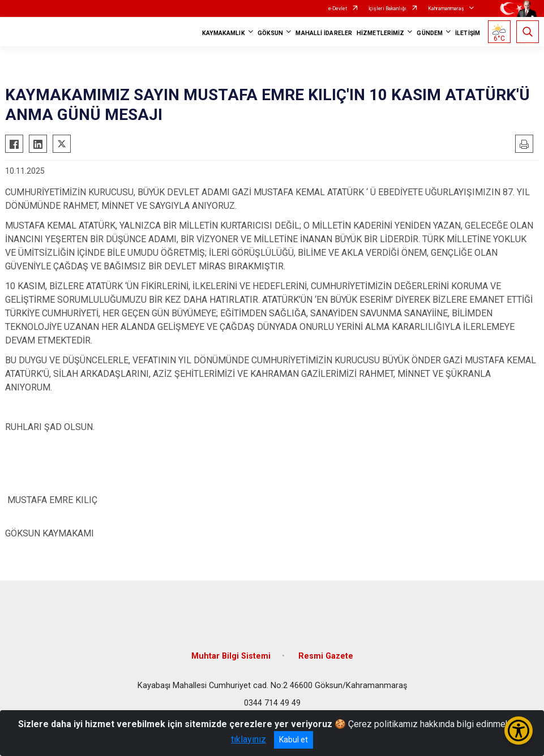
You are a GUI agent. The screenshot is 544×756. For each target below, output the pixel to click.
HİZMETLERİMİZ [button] (380, 33)
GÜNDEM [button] (430, 33)
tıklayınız (249, 739)
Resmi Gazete (326, 656)
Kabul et (294, 740)
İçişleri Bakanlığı (387, 8)
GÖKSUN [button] (271, 33)
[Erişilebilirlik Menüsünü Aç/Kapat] (519, 731)
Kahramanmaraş (446, 8)
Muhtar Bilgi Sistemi (231, 656)
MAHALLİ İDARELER (324, 33)
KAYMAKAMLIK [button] (224, 33)
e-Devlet (338, 8)
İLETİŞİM (468, 33)
